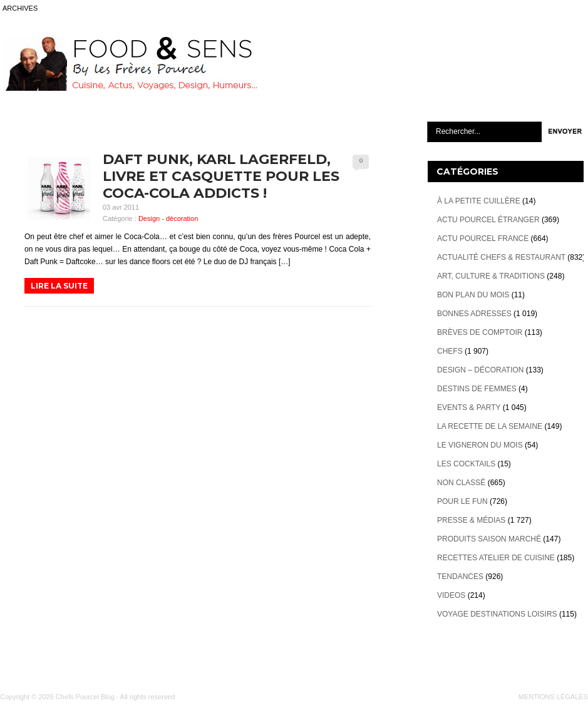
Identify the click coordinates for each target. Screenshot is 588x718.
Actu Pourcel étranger (488, 220)
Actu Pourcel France (483, 238)
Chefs (450, 351)
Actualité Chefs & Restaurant (501, 257)
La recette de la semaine (490, 426)
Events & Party (469, 408)
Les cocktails (466, 464)
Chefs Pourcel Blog (85, 697)
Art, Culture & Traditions (491, 276)
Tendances (460, 577)
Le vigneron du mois (480, 445)
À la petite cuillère (479, 201)
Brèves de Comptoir (480, 332)
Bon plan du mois (473, 295)
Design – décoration (480, 370)
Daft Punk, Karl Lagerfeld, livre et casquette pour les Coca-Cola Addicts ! (221, 176)
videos (451, 595)
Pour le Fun (462, 501)
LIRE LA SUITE (59, 286)
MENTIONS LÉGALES (553, 697)
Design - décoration (168, 218)
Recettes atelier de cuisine (496, 558)
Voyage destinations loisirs (497, 614)
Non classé (461, 483)
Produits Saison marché (489, 539)
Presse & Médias (471, 520)
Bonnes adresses (474, 314)
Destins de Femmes (477, 389)
